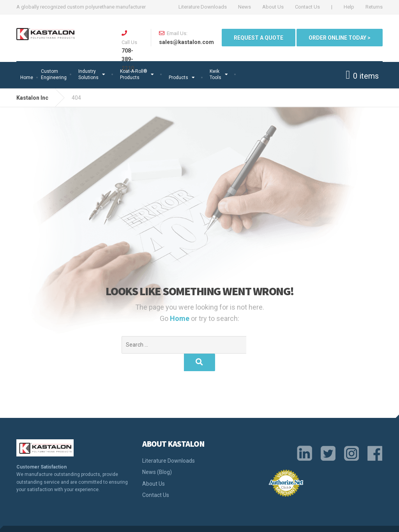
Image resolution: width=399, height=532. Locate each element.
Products (178, 78)
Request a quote (259, 38)
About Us (273, 7)
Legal (251, 520)
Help (349, 7)
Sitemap (372, 520)
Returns (374, 7)
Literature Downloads (203, 7)
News (245, 7)
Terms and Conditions (290, 520)
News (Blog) (157, 454)
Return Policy (340, 520)
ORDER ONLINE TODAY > (340, 38)
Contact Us (307, 7)
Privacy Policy (222, 520)
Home (27, 78)
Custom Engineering (54, 74)
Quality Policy (182, 520)
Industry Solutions (88, 74)
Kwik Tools (215, 74)
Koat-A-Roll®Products (134, 74)
